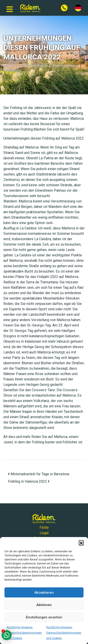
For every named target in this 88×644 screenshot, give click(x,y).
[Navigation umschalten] (10, 8)
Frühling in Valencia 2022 (29, 481)
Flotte (44, 527)
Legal (44, 533)
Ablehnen (44, 605)
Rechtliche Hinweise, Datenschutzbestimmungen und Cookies (24, 633)
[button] (81, 543)
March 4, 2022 (17, 66)
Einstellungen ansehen (44, 617)
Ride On (43, 66)
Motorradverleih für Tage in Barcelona (38, 474)
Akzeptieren (44, 593)
